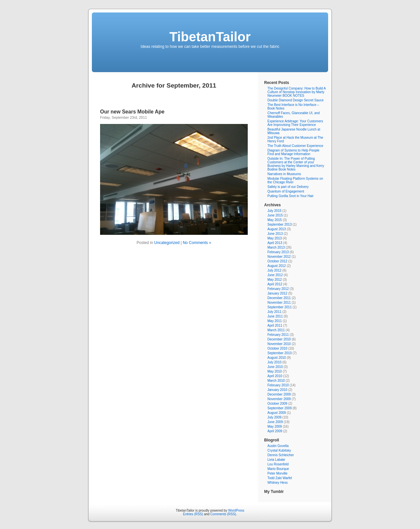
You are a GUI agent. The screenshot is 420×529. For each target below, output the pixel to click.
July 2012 (274, 270)
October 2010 (277, 348)
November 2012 (279, 257)
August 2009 (277, 413)
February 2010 (278, 385)
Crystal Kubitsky (279, 450)
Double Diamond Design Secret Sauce (295, 100)
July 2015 (274, 211)
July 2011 (274, 312)
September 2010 (280, 353)
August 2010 (277, 358)
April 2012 (275, 284)
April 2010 (275, 376)
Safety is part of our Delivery (288, 187)
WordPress (236, 510)
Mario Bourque (278, 469)
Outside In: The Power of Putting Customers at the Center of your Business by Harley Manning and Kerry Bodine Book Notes (296, 164)
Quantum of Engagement (286, 191)
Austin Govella (278, 446)
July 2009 (274, 417)
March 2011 (276, 330)
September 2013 (280, 224)
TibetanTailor (210, 37)
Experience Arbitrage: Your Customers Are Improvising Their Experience (295, 123)
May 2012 (275, 280)
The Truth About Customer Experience (295, 146)
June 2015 (275, 215)
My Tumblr (274, 492)
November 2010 (279, 344)
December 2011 (279, 298)
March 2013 (276, 247)
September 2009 (280, 408)
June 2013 (275, 234)
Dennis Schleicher (281, 455)
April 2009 (275, 431)
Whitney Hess (278, 483)
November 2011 (279, 303)
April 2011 (275, 326)
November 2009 (279, 399)
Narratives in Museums (284, 174)
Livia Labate (276, 460)
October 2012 (277, 261)
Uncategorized (167, 243)
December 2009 (279, 394)
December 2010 (279, 339)
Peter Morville (277, 473)
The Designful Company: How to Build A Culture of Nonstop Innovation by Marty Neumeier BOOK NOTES (296, 92)
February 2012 (278, 289)
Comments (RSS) (223, 514)
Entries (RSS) (193, 514)
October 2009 (277, 404)
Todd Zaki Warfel (280, 478)
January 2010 (277, 390)
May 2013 (275, 238)
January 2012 (277, 293)
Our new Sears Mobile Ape (132, 112)
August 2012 (277, 266)
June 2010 (275, 367)
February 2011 (278, 335)
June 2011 (275, 316)
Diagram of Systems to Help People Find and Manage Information (293, 152)
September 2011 (280, 307)
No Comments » (197, 243)
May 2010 (275, 371)
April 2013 (275, 243)
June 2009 (275, 422)
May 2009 (275, 427)
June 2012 (275, 275)
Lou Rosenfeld (278, 464)
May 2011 (275, 321)
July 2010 (274, 362)
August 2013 (277, 229)
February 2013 (278, 252)
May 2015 (275, 220)
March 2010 (276, 381)
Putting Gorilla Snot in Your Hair (291, 196)
